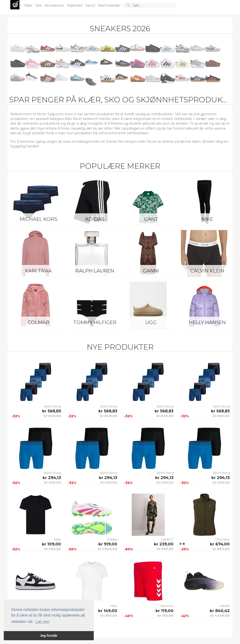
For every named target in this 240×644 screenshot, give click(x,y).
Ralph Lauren (95, 271)
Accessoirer (55, 5)
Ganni (151, 271)
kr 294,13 (52, 478)
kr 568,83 (52, 411)
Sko (39, 5)
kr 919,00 (108, 544)
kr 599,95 (165, 549)
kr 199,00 (165, 616)
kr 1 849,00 (107, 549)
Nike (207, 219)
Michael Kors (38, 219)
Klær (29, 5)
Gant (151, 219)
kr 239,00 (164, 544)
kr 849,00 (52, 416)
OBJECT (167, 539)
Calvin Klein (207, 271)
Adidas (95, 219)
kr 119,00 (165, 611)
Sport (91, 5)
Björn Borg (53, 406)
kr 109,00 (51, 544)
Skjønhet (75, 5)
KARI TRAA (38, 271)
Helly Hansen (207, 322)
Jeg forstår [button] (49, 636)
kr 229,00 (53, 549)
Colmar (39, 322)
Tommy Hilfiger (95, 322)
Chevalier (222, 539)
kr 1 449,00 (220, 616)
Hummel (167, 606)
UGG (151, 322)
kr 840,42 (220, 611)
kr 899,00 (221, 549)
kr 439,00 (52, 483)
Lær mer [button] (42, 622)
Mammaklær (110, 5)
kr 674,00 (220, 544)
